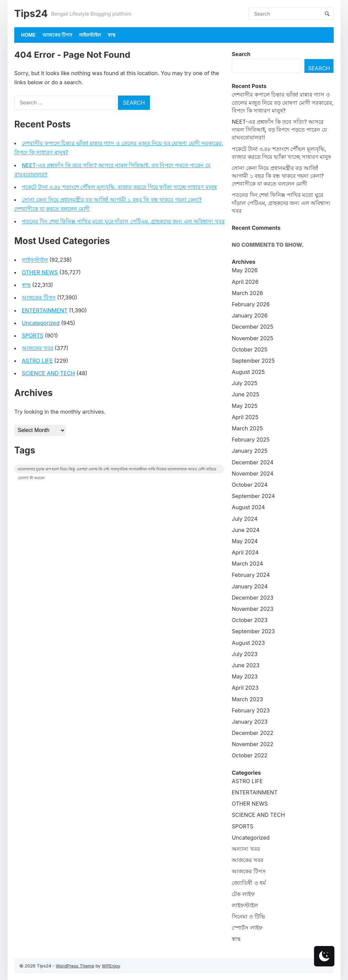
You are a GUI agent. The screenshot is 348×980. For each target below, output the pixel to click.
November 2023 (253, 609)
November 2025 (253, 338)
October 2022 (250, 755)
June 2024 (246, 530)
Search (241, 54)
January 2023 (250, 722)
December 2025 (253, 327)
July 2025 (245, 383)
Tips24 (31, 13)
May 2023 (245, 676)
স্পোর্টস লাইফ (247, 928)
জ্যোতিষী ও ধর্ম (249, 883)
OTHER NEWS (40, 272)
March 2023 (247, 699)
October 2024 (250, 485)
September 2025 (253, 361)
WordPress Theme (75, 966)
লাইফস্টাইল (90, 35)
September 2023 (253, 631)
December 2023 (253, 598)
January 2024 (250, 586)
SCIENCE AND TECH (48, 373)
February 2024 (251, 575)
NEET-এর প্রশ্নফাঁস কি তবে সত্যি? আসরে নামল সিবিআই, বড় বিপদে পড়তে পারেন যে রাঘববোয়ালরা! (279, 130)
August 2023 (248, 643)
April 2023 (245, 688)
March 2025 (247, 428)
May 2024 (245, 541)
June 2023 (246, 665)
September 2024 (253, 496)
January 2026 (250, 315)
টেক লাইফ (243, 894)
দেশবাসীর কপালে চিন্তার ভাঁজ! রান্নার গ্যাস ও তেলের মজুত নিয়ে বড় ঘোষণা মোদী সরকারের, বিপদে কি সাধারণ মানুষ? (283, 102)
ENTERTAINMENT (45, 310)
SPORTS (33, 336)
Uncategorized (41, 323)
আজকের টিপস (57, 35)
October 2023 (250, 620)
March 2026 (247, 293)
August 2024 (248, 507)
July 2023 (245, 654)
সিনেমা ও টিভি (248, 916)
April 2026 (245, 282)
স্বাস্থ (111, 35)
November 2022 (253, 744)
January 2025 (250, 451)
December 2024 (253, 462)
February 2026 (251, 304)
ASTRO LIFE (37, 361)
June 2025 (246, 394)
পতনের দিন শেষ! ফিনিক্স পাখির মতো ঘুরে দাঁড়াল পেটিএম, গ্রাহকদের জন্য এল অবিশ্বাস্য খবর (123, 221)
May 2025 (245, 406)
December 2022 (253, 733)
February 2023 (251, 710)
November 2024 (253, 474)
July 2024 (245, 519)
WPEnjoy (111, 966)
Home (28, 35)
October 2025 (250, 349)
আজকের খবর (38, 348)
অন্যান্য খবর (246, 849)
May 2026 (245, 270)
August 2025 (248, 372)
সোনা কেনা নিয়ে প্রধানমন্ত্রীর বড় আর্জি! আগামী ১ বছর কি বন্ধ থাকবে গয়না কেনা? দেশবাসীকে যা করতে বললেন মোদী (278, 176)
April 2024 (245, 552)
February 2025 (251, 440)
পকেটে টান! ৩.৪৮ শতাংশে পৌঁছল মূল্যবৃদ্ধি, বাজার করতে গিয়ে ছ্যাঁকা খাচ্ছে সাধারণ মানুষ (119, 187)
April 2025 (245, 417)
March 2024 (247, 564)
